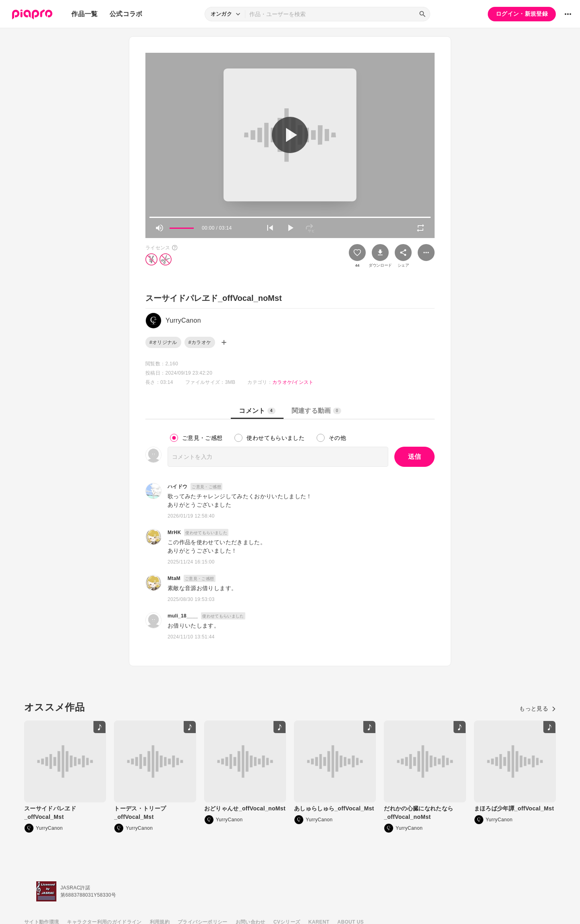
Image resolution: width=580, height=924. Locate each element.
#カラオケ (200, 342)
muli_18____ (183, 616)
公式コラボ (126, 14)
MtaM (174, 578)
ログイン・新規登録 (522, 14)
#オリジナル (163, 342)
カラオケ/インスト (293, 382)
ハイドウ (177, 487)
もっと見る (538, 709)
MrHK (174, 532)
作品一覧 (84, 14)
